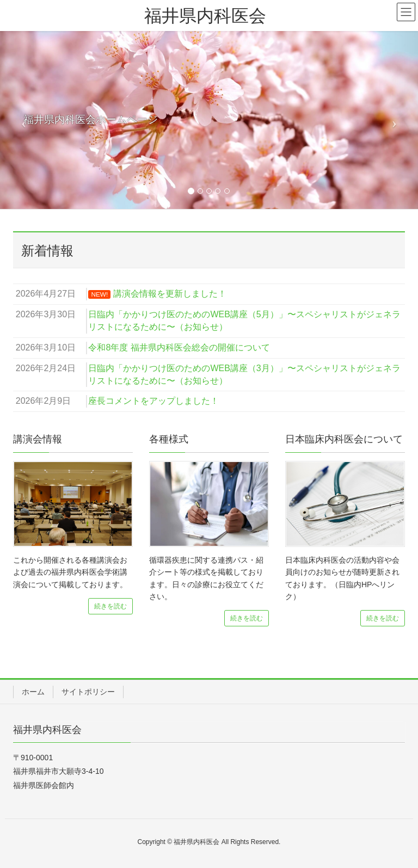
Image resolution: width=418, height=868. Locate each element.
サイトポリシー (88, 692)
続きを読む (110, 606)
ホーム (33, 692)
